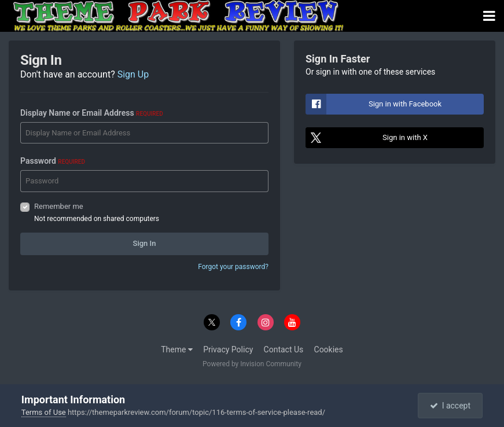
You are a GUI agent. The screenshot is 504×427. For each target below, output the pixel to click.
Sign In (145, 243)
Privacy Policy (228, 349)
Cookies (329, 349)
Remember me (59, 206)
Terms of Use (44, 412)
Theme (177, 349)
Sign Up (133, 74)
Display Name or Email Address (92, 113)
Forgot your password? (233, 267)
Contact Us (284, 349)
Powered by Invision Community (252, 364)
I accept (450, 406)
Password (53, 161)
